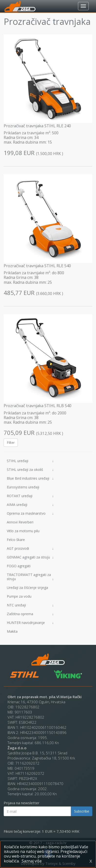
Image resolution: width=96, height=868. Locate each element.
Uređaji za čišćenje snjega (27, 588)
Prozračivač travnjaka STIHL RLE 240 (37, 126)
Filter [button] (11, 443)
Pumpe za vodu (19, 596)
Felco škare (16, 540)
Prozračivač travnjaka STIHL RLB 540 (38, 406)
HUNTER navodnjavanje (30, 623)
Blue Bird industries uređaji (30, 478)
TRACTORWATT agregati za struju (30, 577)
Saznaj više (32, 861)
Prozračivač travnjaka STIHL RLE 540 (37, 266)
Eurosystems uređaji (23, 487)
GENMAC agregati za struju (30, 557)
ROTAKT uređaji (30, 496)
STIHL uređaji (30, 461)
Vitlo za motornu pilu (23, 531)
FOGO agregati (19, 566)
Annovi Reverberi (20, 522)
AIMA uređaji (30, 505)
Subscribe (82, 811)
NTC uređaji (30, 605)
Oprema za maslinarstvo (30, 513)
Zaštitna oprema (30, 614)
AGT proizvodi (30, 548)
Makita (12, 631)
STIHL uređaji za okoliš (30, 470)
